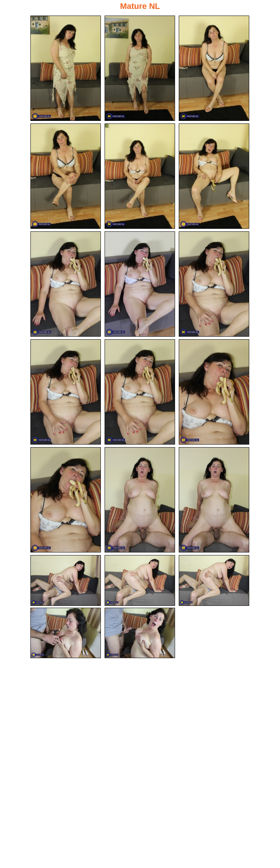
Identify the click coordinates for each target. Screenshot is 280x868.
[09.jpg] (214, 284)
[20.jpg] (140, 633)
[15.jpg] (214, 500)
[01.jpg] (66, 68)
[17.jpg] (140, 580)
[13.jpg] (66, 500)
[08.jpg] (140, 284)
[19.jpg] (66, 633)
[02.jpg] (140, 68)
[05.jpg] (140, 176)
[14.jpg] (140, 500)
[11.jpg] (140, 392)
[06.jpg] (214, 176)
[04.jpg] (66, 176)
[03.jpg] (214, 68)
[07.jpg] (66, 284)
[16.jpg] (66, 580)
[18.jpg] (214, 580)
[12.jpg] (214, 392)
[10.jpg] (66, 392)
